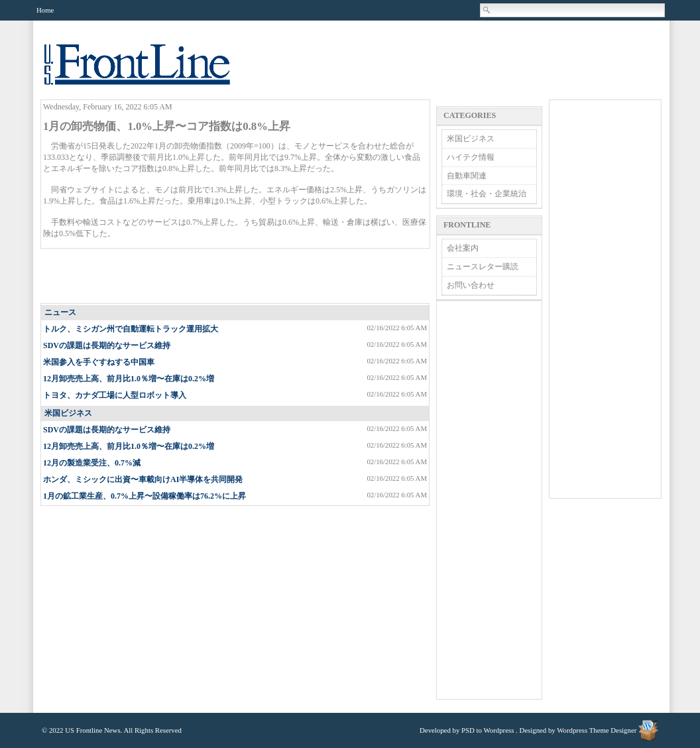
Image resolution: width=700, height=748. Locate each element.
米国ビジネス (68, 413)
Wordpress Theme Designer (597, 730)
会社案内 (463, 248)
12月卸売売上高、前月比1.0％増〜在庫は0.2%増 (129, 379)
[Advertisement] (236, 277)
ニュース (60, 312)
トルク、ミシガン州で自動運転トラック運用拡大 (131, 329)
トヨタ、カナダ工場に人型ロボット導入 (115, 395)
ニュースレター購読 (483, 267)
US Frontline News (150, 72)
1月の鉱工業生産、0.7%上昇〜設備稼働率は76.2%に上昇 (145, 496)
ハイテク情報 (471, 157)
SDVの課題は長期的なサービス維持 (107, 345)
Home (45, 10)
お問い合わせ (471, 285)
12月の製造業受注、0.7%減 (92, 463)
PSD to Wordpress (488, 730)
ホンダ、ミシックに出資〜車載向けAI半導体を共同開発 (143, 479)
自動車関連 (467, 176)
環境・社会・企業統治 (487, 194)
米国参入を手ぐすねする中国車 (99, 362)
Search (487, 10)
